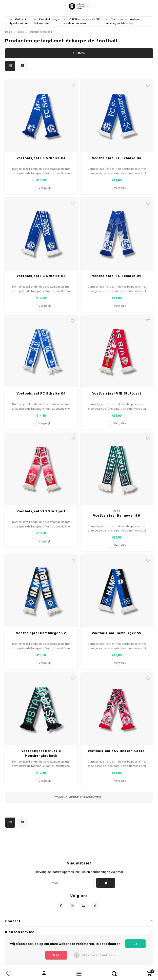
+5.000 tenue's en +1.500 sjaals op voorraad (82, 21)
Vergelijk (45, 188)
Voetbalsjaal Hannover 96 (117, 515)
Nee (56, 955)
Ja (135, 944)
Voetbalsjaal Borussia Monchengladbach (41, 753)
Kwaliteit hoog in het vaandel (47, 21)
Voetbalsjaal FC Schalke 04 (41, 158)
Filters (79, 53)
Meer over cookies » (99, 955)
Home (8, 32)
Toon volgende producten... (79, 797)
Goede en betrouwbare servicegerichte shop (123, 21)
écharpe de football (41, 32)
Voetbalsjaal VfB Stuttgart (117, 393)
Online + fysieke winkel (19, 21)
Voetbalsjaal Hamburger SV (41, 633)
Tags (21, 32)
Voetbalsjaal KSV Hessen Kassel (117, 751)
